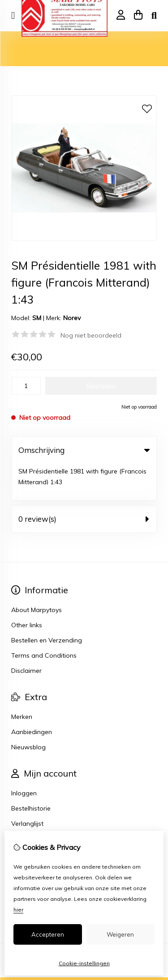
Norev (72, 318)
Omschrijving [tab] (84, 450)
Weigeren (120, 934)
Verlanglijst (27, 787)
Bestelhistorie (31, 772)
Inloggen (24, 756)
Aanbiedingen (32, 695)
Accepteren (48, 934)
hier (18, 910)
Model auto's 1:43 (63, 43)
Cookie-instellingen (84, 963)
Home (20, 43)
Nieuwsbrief (28, 802)
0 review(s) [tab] (84, 482)
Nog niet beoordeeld (91, 335)
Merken (22, 680)
